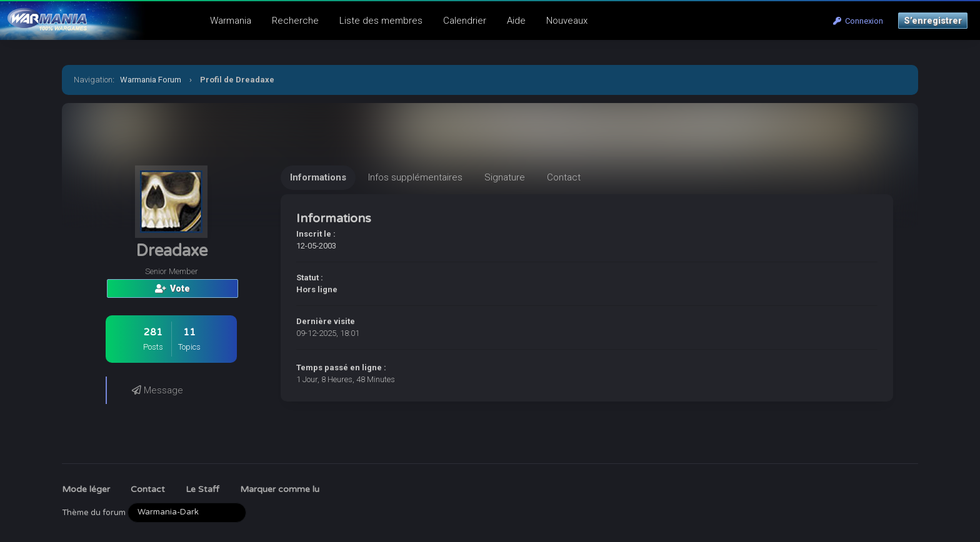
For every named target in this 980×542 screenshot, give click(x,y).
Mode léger (86, 489)
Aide (516, 21)
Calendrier (465, 21)
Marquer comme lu (280, 489)
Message (157, 390)
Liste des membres (381, 21)
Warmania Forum (151, 80)
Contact (148, 489)
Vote (172, 288)
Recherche (295, 21)
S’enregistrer (933, 21)
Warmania (231, 21)
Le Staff (202, 489)
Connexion (858, 21)
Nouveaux (567, 21)
